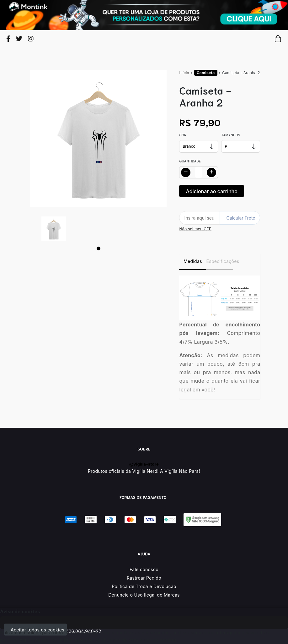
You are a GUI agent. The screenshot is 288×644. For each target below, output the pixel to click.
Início (184, 73)
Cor (183, 135)
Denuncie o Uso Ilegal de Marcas (144, 595)
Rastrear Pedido (144, 578)
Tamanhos (231, 135)
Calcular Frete (241, 218)
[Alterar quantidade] (199, 172)
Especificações (220, 261)
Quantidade (190, 161)
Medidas (193, 261)
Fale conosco (144, 569)
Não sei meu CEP (195, 229)
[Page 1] (99, 248)
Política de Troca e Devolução (144, 586)
